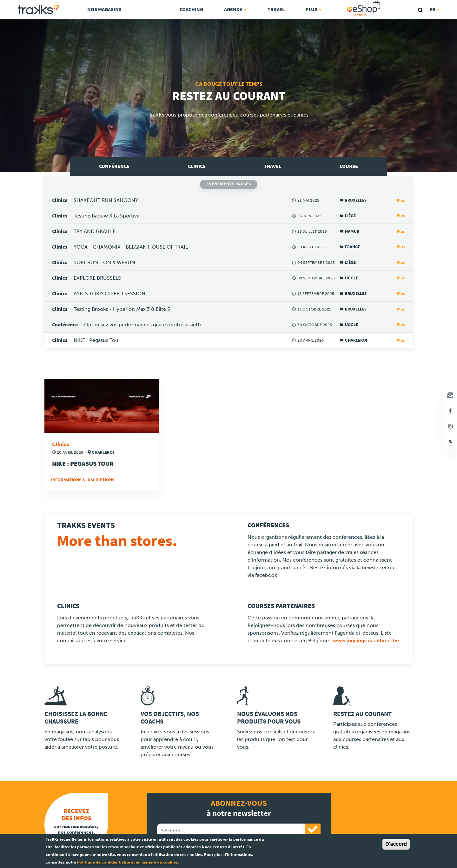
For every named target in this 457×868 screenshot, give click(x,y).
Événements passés (229, 184)
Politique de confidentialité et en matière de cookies (127, 862)
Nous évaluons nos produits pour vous (269, 718)
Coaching (191, 9)
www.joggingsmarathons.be (366, 641)
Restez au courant (362, 714)
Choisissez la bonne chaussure (76, 718)
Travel (276, 9)
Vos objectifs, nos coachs (170, 718)
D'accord (396, 844)
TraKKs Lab (151, 9)
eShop (384, 2)
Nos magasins (104, 9)
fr (434, 9)
